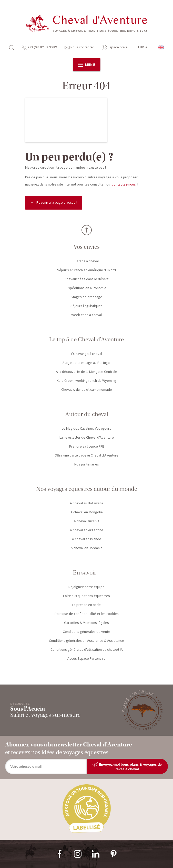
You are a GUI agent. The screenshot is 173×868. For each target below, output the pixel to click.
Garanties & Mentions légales (86, 623)
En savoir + (87, 573)
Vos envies (87, 247)
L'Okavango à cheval (86, 354)
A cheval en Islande (87, 539)
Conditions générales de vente (86, 632)
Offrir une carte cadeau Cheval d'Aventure (86, 455)
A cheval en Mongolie (87, 512)
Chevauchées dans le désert (86, 279)
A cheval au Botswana (86, 503)
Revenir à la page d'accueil (57, 203)
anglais (161, 47)
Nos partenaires (87, 464)
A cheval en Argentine (87, 530)
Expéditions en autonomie (86, 288)
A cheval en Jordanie (87, 548)
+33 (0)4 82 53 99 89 (39, 47)
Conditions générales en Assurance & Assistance (86, 641)
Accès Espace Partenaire (86, 659)
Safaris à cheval (87, 261)
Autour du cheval (87, 414)
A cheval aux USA (87, 521)
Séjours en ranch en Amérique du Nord (86, 270)
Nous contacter (79, 47)
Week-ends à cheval (86, 315)
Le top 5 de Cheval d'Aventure (86, 339)
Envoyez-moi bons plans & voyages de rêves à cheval (127, 767)
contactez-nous (124, 185)
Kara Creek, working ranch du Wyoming (86, 381)
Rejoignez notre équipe (86, 587)
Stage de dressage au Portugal (86, 363)
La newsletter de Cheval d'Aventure (87, 438)
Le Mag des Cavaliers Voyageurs (86, 429)
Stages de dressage (86, 297)
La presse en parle (86, 605)
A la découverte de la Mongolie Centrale (86, 372)
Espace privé (115, 47)
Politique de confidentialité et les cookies (87, 614)
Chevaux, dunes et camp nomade (87, 390)
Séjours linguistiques (86, 306)
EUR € (143, 47)
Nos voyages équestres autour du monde (87, 489)
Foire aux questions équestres (86, 596)
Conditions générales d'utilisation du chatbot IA (87, 650)
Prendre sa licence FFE (87, 447)
